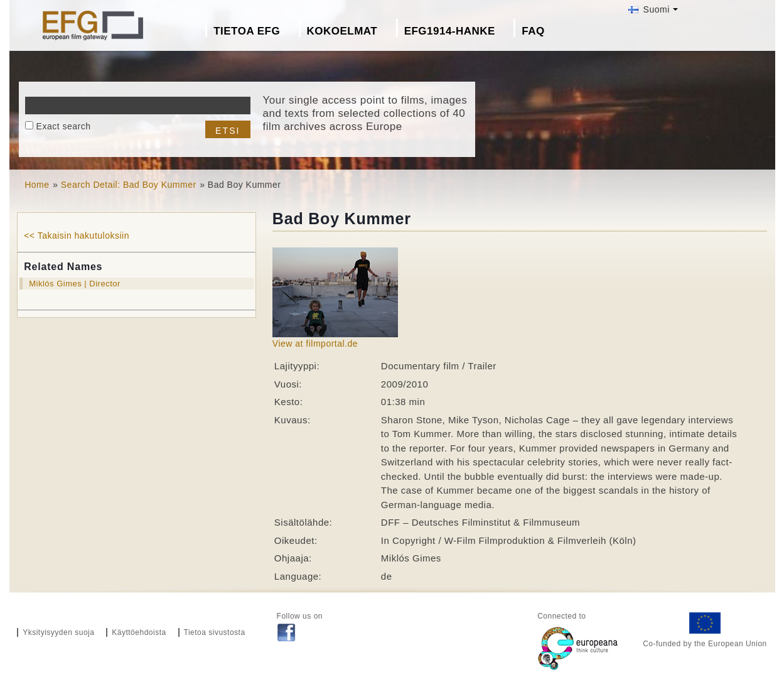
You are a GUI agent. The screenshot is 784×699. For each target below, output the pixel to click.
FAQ (533, 31)
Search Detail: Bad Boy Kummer (129, 185)
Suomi (649, 9)
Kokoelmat (342, 31)
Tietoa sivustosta (215, 632)
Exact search (64, 126)
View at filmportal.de (315, 344)
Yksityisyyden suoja (58, 632)
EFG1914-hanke (450, 31)
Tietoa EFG (247, 31)
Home (37, 185)
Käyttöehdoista (139, 632)
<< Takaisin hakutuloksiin (77, 236)
